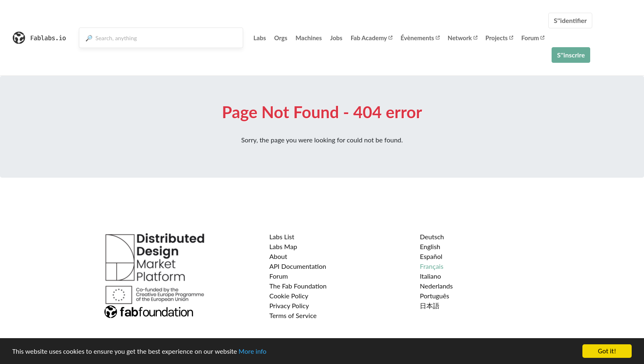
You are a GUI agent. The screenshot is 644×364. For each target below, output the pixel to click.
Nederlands (436, 286)
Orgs (281, 38)
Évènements (420, 38)
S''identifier (570, 20)
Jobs (336, 38)
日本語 (430, 306)
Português (434, 296)
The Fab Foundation (298, 286)
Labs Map (283, 246)
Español (431, 256)
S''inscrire (571, 55)
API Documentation (298, 266)
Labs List (282, 237)
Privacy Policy (289, 306)
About (278, 256)
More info (253, 351)
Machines (309, 38)
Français (431, 266)
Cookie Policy (289, 296)
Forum (533, 38)
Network (462, 38)
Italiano (430, 276)
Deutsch (432, 237)
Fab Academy (372, 38)
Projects (499, 38)
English (430, 246)
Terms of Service (293, 315)
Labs (260, 38)
